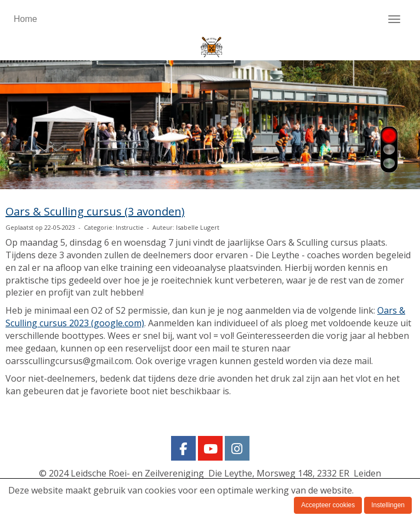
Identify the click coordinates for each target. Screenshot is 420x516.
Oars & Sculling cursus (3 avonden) (95, 211)
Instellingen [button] (388, 505)
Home (25, 19)
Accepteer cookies (328, 505)
